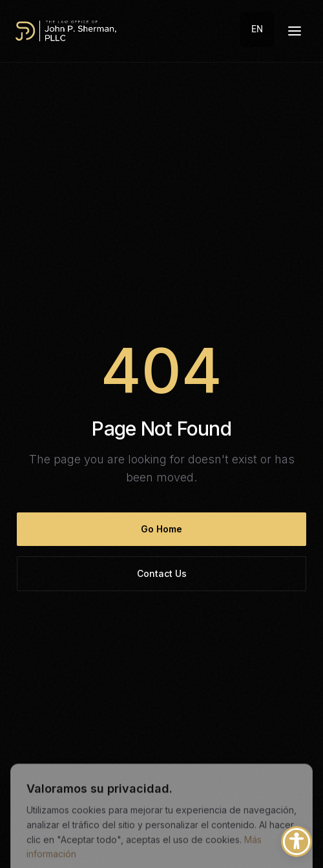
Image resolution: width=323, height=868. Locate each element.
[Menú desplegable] (295, 31)
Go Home (161, 529)
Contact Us (162, 573)
